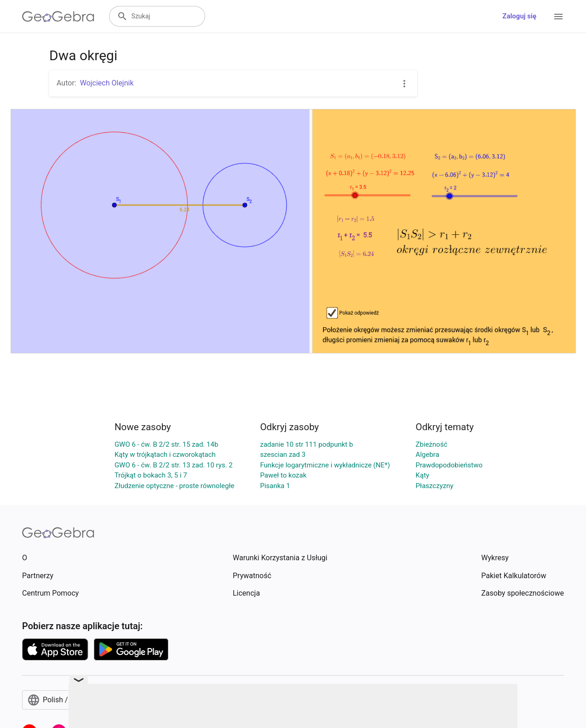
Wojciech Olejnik (107, 83)
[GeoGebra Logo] (58, 17)
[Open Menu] (558, 17)
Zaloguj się (519, 16)
